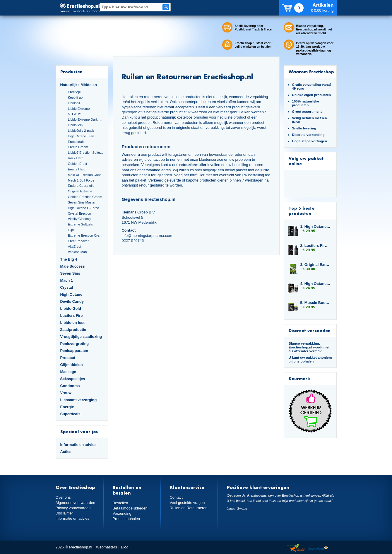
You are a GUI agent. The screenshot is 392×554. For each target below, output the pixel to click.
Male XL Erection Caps (85, 175)
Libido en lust (72, 323)
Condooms (70, 386)
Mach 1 (67, 280)
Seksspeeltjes (73, 379)
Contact (176, 497)
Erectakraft (76, 142)
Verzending (122, 513)
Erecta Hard (77, 169)
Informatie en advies (78, 445)
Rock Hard (76, 158)
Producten (71, 72)
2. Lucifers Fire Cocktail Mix (316, 246)
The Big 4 (69, 259)
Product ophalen (126, 519)
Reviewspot (318, 548)
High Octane (71, 294)
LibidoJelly (76, 125)
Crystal (67, 287)
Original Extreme (80, 191)
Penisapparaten (74, 351)
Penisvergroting (75, 344)
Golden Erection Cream (85, 197)
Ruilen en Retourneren (189, 508)
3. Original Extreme (316, 265)
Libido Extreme (79, 109)
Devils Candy (72, 301)
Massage (68, 372)
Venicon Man (77, 252)
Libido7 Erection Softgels (86, 153)
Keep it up (75, 98)
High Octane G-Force (84, 208)
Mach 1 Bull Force (81, 180)
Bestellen (120, 503)
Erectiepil (75, 92)
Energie (67, 407)
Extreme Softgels (80, 224)
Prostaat (68, 358)
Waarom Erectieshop (311, 72)
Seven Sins (70, 273)
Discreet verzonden (310, 330)
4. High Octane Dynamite (316, 284)
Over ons (63, 497)
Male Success (73, 266)
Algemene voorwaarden (76, 503)
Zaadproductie (73, 330)
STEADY (75, 114)
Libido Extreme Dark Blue (86, 119)
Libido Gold (71, 308)
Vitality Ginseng (79, 219)
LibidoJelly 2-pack (81, 131)
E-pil (71, 230)
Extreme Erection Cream (86, 235)
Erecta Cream (78, 147)
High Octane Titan (81, 136)
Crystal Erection (79, 213)
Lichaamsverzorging (79, 400)
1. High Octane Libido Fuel (316, 226)
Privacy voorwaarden (73, 508)
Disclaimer (64, 513)
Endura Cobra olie (81, 186)
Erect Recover (78, 241)
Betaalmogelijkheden (130, 508)
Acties (66, 452)
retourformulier (193, 165)
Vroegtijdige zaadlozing (81, 337)
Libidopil (74, 103)
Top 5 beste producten (302, 211)
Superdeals (70, 414)
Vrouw (66, 393)
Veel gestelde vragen (187, 503)
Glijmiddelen (72, 365)
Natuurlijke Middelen (79, 85)
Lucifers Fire (72, 316)
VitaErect (75, 247)
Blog (125, 547)
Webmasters (107, 547)
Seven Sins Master (82, 202)
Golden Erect (77, 164)
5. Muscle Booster (316, 303)
